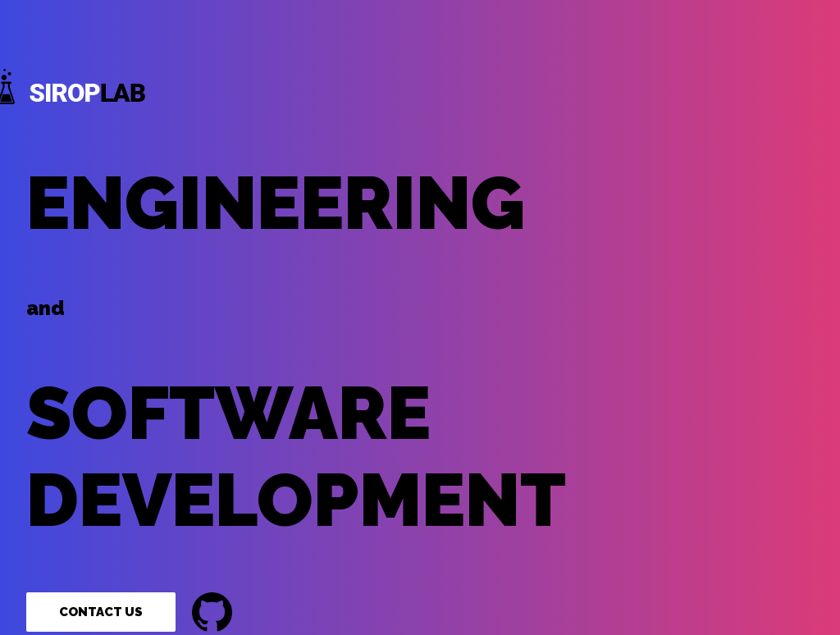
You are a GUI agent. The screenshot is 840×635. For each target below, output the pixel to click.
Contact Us (101, 612)
